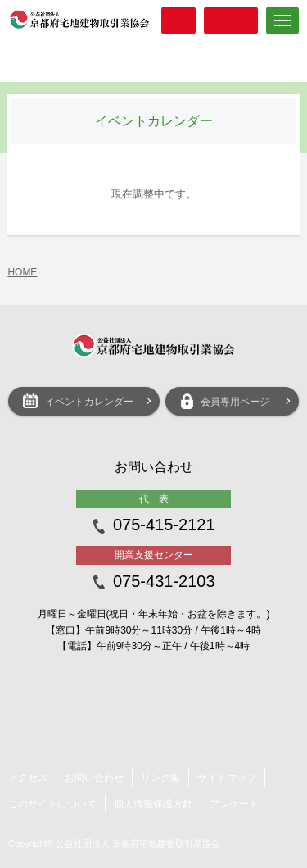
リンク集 (160, 778)
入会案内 (178, 20)
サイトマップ (227, 778)
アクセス (28, 778)
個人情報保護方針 (153, 804)
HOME (22, 272)
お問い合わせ (94, 778)
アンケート (234, 804)
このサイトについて (52, 804)
